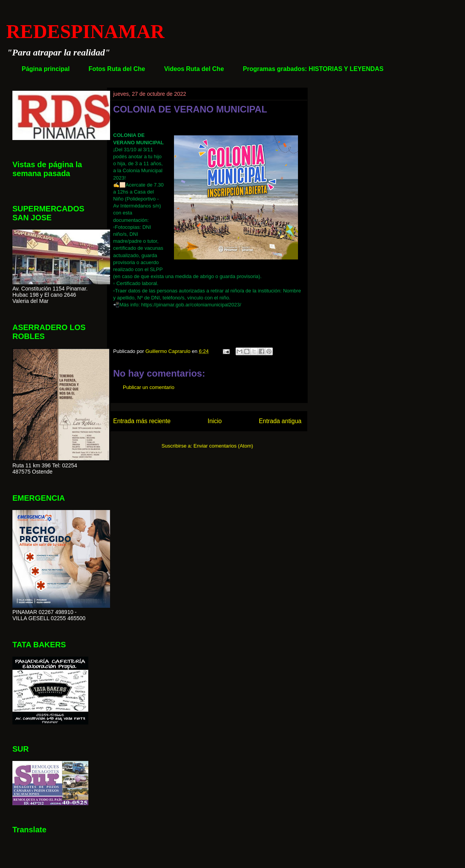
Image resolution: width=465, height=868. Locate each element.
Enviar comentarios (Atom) (223, 446)
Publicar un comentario (149, 387)
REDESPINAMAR (85, 31)
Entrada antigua (280, 421)
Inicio (215, 421)
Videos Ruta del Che (194, 69)
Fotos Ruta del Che (117, 69)
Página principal (46, 69)
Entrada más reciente (142, 421)
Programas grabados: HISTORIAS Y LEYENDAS (313, 69)
